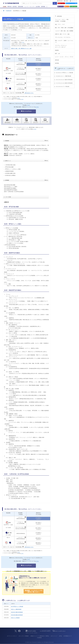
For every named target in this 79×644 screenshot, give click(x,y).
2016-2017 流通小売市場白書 (17, 612)
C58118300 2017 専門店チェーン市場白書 (64, 72)
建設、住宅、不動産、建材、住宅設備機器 (64, 27)
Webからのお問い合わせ (59, 631)
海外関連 (57, 62)
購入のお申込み (26, 111)
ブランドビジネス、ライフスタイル (63, 36)
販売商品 (15, 7)
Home (5, 7)
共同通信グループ (68, 636)
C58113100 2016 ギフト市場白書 (62, 86)
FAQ (60, 636)
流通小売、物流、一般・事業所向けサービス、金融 (21, 48)
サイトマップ (73, 1)
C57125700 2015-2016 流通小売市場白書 (64, 82)
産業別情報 (20, 7)
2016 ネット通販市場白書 (16, 609)
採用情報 (43, 7)
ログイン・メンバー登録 (71, 4)
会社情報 (38, 7)
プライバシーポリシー (12, 636)
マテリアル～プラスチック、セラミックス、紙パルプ (61, 45)
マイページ (61, 7)
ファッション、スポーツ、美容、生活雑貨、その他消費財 (62, 20)
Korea (66, 1)
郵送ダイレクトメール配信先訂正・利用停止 (40, 636)
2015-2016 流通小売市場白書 (17, 615)
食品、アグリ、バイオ (60, 24)
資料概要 (26, 180)
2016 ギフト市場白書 (15, 618)
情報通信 (57, 50)
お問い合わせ (73, 7)
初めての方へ (61, 4)
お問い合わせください (29, 93)
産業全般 (57, 59)
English (60, 1)
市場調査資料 (9, 11)
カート (67, 7)
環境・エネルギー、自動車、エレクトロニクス (64, 41)
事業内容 (10, 7)
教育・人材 (57, 53)
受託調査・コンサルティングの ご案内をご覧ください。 (34, 591)
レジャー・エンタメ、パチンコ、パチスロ (64, 56)
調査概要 (26, 140)
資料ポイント (26, 160)
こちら (23, 42)
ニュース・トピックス (29, 7)
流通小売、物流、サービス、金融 (62, 33)
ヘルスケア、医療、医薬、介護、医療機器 (64, 30)
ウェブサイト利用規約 (24, 636)
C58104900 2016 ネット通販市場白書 (63, 75)
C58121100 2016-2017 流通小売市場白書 (64, 79)
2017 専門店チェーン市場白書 (17, 606)
